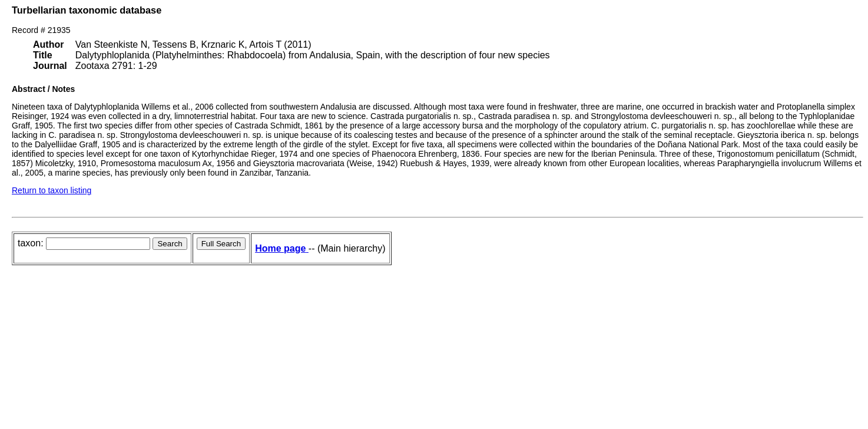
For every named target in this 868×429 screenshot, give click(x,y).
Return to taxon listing (52, 190)
